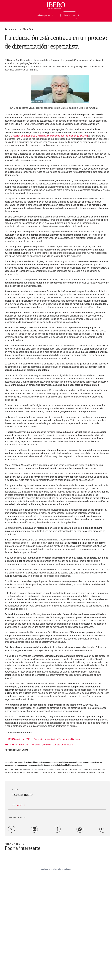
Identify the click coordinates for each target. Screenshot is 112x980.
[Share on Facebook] (57, 829)
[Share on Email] (103, 829)
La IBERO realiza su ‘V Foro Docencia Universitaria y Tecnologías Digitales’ (42, 739)
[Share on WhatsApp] (80, 829)
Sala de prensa (45, 15)
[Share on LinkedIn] (34, 829)
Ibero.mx (69, 15)
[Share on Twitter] (11, 829)
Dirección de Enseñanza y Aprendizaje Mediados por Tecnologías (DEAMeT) (49, 136)
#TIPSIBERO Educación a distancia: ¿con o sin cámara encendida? (39, 745)
